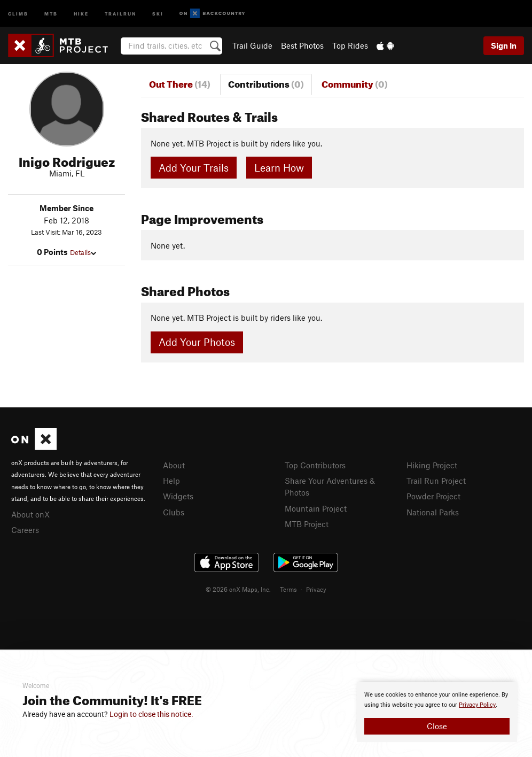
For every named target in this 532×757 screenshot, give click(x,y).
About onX (30, 514)
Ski (158, 13)
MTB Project (307, 524)
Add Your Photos (197, 342)
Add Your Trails (194, 168)
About (174, 465)
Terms (288, 589)
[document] (437, 712)
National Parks (433, 512)
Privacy (316, 589)
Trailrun (120, 13)
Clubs (174, 512)
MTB (51, 13)
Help (171, 481)
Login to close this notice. (151, 714)
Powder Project (433, 496)
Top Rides (350, 45)
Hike (81, 13)
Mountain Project (316, 508)
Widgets (178, 496)
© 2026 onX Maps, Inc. (238, 589)
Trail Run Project (436, 481)
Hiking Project (432, 465)
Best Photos (302, 45)
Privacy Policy (477, 705)
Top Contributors (315, 465)
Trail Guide (252, 45)
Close (437, 726)
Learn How (279, 168)
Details (83, 252)
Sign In (504, 45)
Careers (25, 530)
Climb (18, 13)
